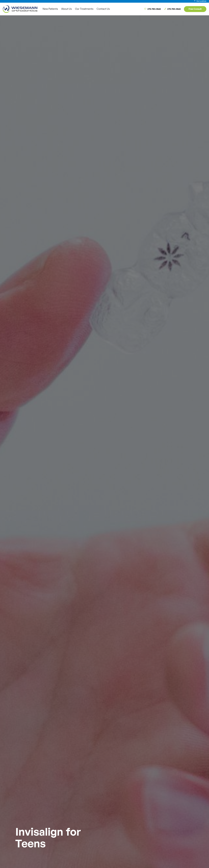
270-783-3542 (153, 9)
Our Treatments (84, 9)
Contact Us (103, 9)
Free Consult (195, 9)
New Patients (50, 9)
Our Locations (200, 1)
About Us (67, 9)
